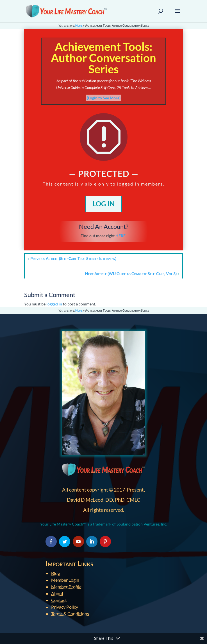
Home (79, 25)
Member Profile (66, 587)
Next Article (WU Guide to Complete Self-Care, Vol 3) (131, 274)
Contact (59, 600)
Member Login (65, 580)
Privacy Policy (65, 607)
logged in (54, 304)
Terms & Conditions (70, 614)
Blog (55, 573)
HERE (120, 236)
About (57, 593)
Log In (104, 204)
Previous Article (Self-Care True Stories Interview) (73, 258)
